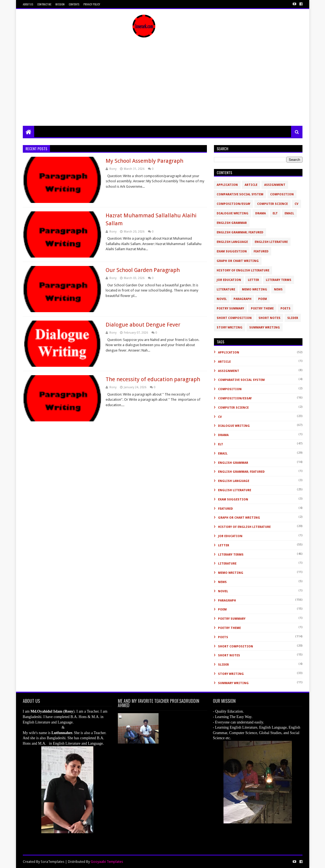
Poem (263, 299)
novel (222, 299)
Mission (60, 4)
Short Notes (269, 318)
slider (293, 318)
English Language (232, 242)
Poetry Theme (262, 308)
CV (296, 204)
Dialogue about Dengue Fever (143, 325)
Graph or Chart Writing (238, 261)
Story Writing (230, 328)
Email (289, 213)
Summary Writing (265, 328)
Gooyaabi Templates (107, 862)
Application (227, 185)
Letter (253, 280)
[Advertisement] (163, 85)
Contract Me (44, 4)
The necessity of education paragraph (153, 379)
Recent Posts (36, 148)
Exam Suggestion (232, 251)
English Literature (271, 242)
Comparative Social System (240, 194)
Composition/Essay (234, 204)
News (278, 289)
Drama (261, 213)
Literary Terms (279, 280)
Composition (282, 194)
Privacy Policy (92, 4)
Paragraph (242, 299)
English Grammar (232, 223)
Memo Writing (255, 289)
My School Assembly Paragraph (144, 161)
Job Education (229, 280)
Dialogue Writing (233, 213)
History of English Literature (243, 270)
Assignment (275, 185)
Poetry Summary (230, 308)
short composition (234, 318)
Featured (261, 251)
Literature (226, 289)
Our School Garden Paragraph (143, 270)
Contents (74, 4)
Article (251, 185)
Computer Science (272, 204)
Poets (285, 308)
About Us (28, 4)
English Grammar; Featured (240, 232)
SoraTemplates (53, 862)
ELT (275, 213)
